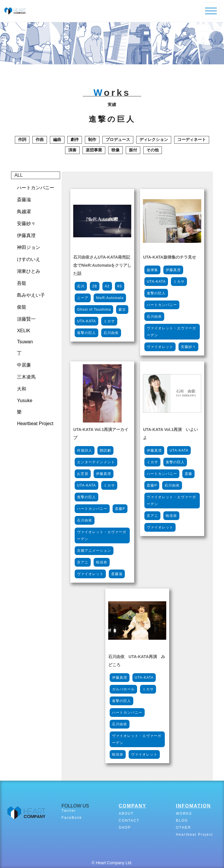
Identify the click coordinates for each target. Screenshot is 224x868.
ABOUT (126, 814)
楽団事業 (94, 150)
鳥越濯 (24, 212)
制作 (92, 139)
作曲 (40, 139)
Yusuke (24, 401)
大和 (22, 389)
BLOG (182, 821)
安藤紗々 (26, 223)
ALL (18, 175)
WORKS (184, 814)
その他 (153, 150)
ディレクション (154, 139)
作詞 (22, 139)
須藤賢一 (26, 319)
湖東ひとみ (29, 271)
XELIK (23, 331)
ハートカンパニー (36, 188)
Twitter (69, 811)
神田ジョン (29, 247)
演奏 (72, 150)
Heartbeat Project (35, 424)
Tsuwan (25, 342)
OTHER (183, 828)
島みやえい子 (31, 295)
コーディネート (192, 139)
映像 (116, 150)
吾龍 (22, 283)
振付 (133, 150)
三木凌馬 (26, 377)
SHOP (125, 828)
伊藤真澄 (26, 235)
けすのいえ (29, 259)
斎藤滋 (24, 200)
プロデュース (118, 139)
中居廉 (24, 365)
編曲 (57, 139)
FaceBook (72, 818)
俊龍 (22, 307)
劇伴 (75, 139)
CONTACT (129, 821)
